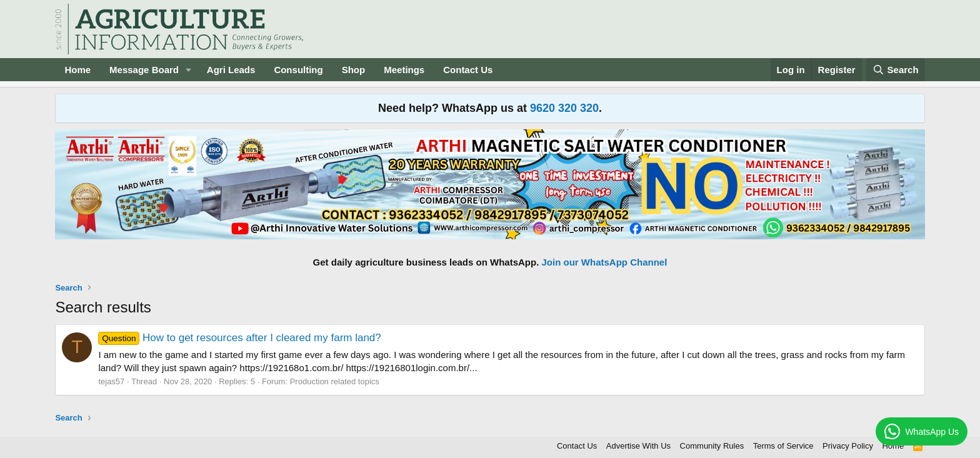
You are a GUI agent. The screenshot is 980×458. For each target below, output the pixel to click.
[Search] (896, 70)
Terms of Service (783, 446)
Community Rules (712, 446)
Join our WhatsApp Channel (605, 262)
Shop (354, 70)
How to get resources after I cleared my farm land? (239, 338)
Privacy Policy (848, 446)
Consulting (298, 70)
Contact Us (468, 70)
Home (77, 70)
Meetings (404, 70)
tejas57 (111, 381)
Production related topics (335, 381)
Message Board (144, 70)
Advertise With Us (638, 446)
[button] (189, 70)
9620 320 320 (564, 108)
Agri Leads (231, 70)
